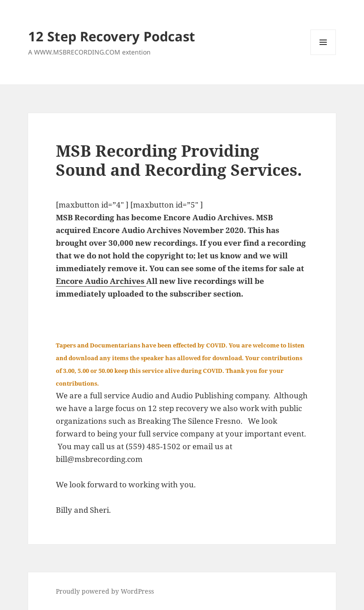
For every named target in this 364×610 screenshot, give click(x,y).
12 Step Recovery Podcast (112, 36)
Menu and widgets (323, 55)
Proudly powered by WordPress (105, 591)
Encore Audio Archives (101, 281)
